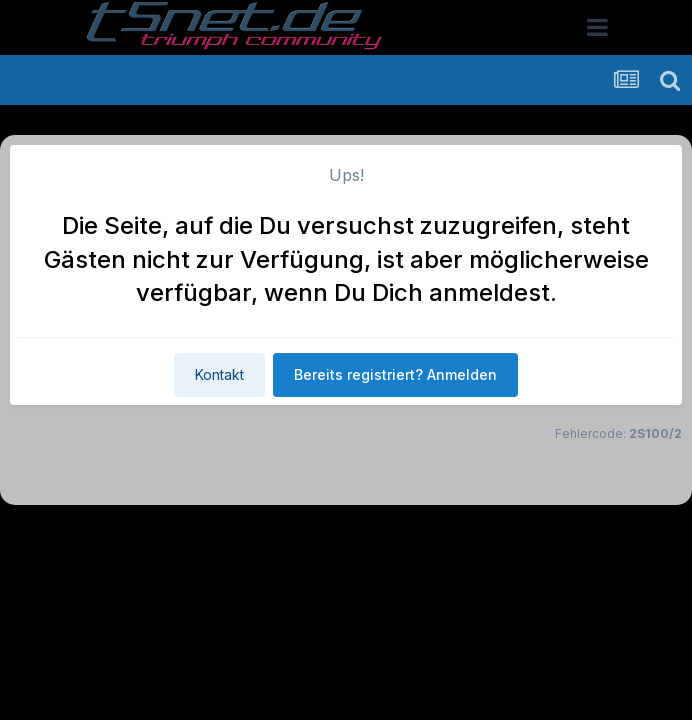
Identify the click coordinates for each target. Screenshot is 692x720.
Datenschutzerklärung (357, 535)
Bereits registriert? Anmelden (395, 374)
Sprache (154, 535)
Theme (236, 535)
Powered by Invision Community (346, 578)
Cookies (544, 535)
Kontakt (219, 374)
